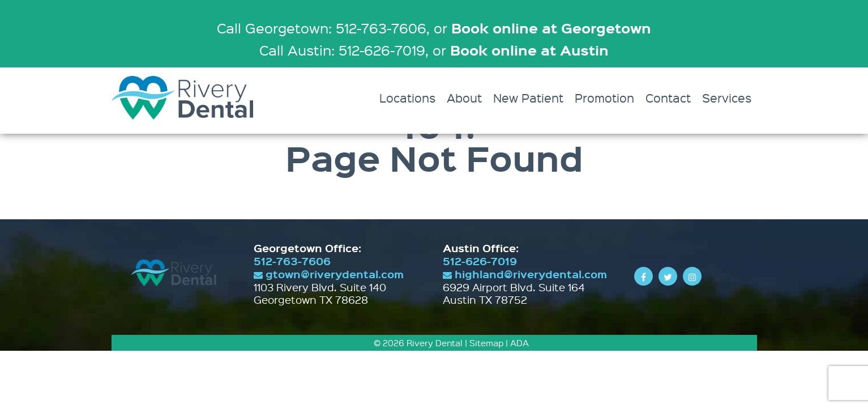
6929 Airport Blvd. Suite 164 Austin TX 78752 (514, 294)
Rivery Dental (435, 343)
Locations (407, 98)
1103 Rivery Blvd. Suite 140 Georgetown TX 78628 (320, 294)
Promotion (604, 98)
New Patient (528, 98)
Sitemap (486, 343)
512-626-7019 (480, 261)
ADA (519, 343)
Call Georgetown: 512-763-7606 (322, 28)
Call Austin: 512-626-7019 (342, 50)
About (464, 98)
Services (727, 98)
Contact (668, 98)
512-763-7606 (292, 261)
